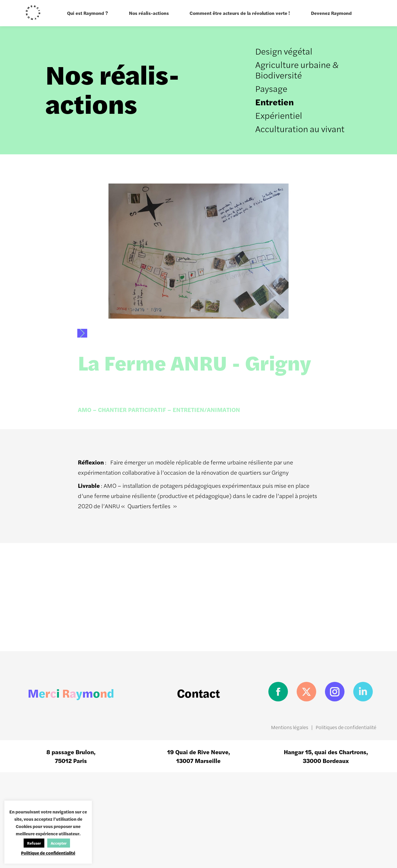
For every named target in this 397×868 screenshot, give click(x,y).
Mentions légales (290, 727)
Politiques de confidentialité (346, 727)
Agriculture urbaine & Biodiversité (297, 70)
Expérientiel (279, 115)
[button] (82, 333)
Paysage (271, 88)
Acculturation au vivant (300, 129)
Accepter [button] (59, 843)
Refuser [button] (34, 843)
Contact (198, 693)
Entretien (274, 102)
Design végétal (284, 51)
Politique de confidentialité (48, 853)
